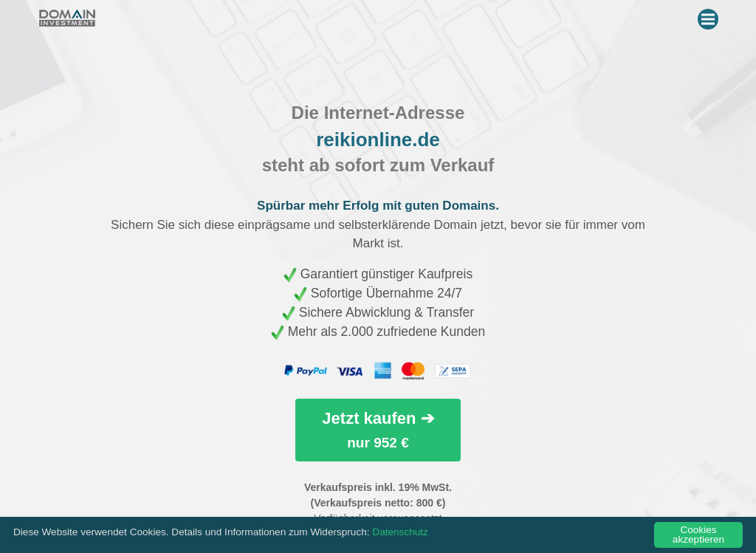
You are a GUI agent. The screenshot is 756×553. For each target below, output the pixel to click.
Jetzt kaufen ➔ (378, 429)
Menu (710, 16)
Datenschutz (400, 532)
